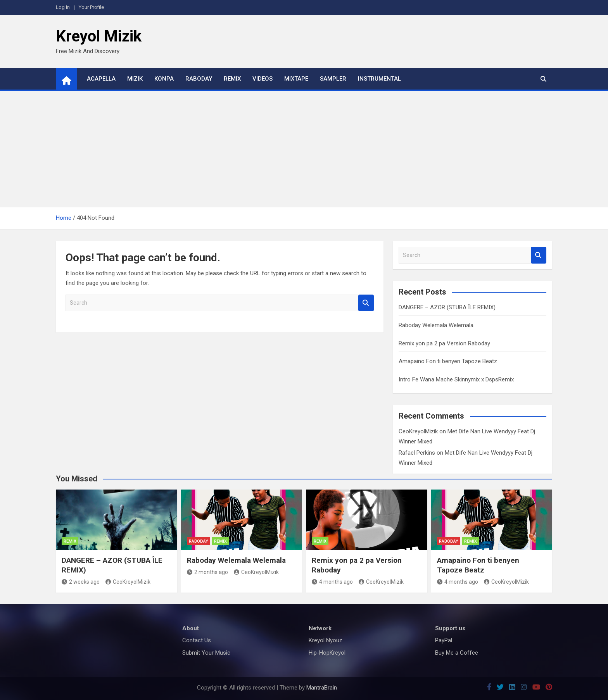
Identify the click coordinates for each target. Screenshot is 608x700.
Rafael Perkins (417, 453)
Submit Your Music (206, 653)
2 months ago (207, 572)
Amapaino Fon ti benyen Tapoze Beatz (448, 361)
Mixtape (296, 79)
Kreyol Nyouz (326, 640)
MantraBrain (322, 688)
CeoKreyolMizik (418, 431)
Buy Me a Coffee (457, 653)
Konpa (164, 79)
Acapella (101, 79)
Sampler (333, 79)
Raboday (199, 79)
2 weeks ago (81, 582)
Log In (63, 7)
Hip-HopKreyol (327, 653)
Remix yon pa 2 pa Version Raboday (444, 343)
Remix (232, 79)
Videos (263, 79)
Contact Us (197, 640)
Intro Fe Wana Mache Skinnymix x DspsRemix (456, 379)
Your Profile (91, 7)
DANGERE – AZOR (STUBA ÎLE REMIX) (447, 307)
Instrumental (379, 79)
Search (366, 303)
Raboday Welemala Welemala (436, 325)
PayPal (444, 640)
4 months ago (332, 582)
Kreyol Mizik (99, 36)
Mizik (135, 79)
